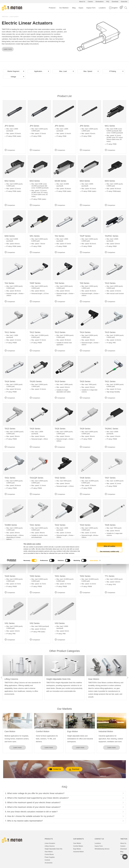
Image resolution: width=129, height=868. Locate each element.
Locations (102, 8)
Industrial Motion (106, 731)
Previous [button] (1, 678)
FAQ (108, 2)
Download (115, 2)
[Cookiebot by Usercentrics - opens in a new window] (12, 865)
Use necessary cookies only (109, 855)
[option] (23, 678)
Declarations (100, 2)
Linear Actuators (14, 17)
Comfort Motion (43, 731)
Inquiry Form (91, 8)
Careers (90, 2)
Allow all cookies (110, 850)
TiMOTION (5, 17)
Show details (94, 864)
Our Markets (64, 8)
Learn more (8, 49)
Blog (74, 8)
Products (52, 8)
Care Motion (10, 731)
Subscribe (124, 2)
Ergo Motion (73, 731)
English (114, 9)
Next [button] (128, 678)
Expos (81, 8)
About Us (82, 2)
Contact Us (52, 769)
